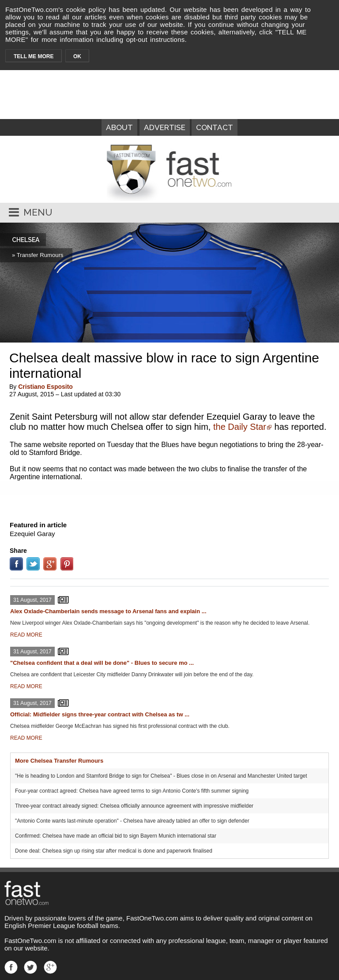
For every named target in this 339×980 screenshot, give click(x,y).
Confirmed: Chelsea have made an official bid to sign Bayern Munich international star (116, 836)
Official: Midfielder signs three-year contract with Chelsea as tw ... (100, 714)
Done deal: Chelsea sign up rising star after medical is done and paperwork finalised (114, 851)
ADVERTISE (165, 127)
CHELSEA (26, 240)
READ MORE (26, 635)
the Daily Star (240, 427)
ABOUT (119, 127)
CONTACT (215, 127)
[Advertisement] (169, 499)
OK (77, 56)
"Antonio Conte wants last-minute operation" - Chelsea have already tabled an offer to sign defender (132, 821)
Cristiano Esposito (45, 387)
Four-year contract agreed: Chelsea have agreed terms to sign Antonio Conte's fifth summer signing (132, 791)
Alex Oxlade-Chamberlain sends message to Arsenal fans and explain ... (108, 611)
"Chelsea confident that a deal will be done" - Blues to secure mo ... (102, 663)
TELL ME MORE (34, 56)
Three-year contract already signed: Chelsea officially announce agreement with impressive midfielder (134, 806)
